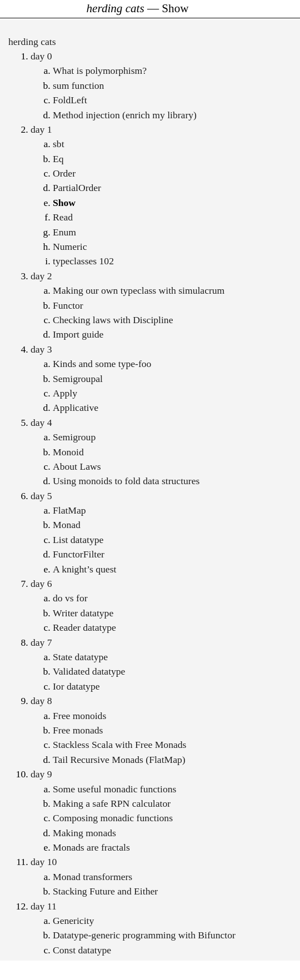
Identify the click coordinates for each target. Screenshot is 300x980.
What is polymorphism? (100, 71)
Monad (67, 525)
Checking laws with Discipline (113, 320)
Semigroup (74, 437)
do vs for (70, 598)
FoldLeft (70, 100)
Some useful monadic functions (114, 789)
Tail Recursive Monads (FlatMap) (119, 760)
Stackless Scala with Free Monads (119, 745)
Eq (58, 159)
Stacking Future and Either (105, 891)
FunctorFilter (79, 554)
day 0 (41, 56)
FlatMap (69, 510)
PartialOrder (77, 188)
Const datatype (82, 950)
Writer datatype (83, 613)
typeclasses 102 (83, 261)
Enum (64, 232)
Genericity (73, 921)
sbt (59, 144)
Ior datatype (76, 686)
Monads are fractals (91, 847)
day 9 (41, 774)
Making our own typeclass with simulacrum (139, 290)
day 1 (41, 129)
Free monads (78, 730)
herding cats (32, 42)
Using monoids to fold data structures (126, 481)
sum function (78, 86)
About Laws (77, 466)
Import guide (78, 334)
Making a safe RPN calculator (112, 803)
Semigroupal (78, 379)
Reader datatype (84, 627)
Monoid (68, 452)
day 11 (44, 906)
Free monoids (79, 716)
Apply (65, 393)
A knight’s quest (84, 569)
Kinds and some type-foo (102, 364)
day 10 (44, 862)
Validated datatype (89, 671)
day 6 (41, 584)
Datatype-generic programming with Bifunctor (144, 935)
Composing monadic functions (113, 818)
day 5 (41, 496)
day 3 (41, 349)
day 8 (41, 701)
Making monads (84, 833)
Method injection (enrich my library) (125, 115)
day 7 (41, 642)
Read (63, 217)
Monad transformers (92, 877)
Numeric (70, 247)
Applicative (76, 408)
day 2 (41, 276)
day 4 (41, 423)
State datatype (80, 657)
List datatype (78, 540)
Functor (68, 305)
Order (64, 173)
